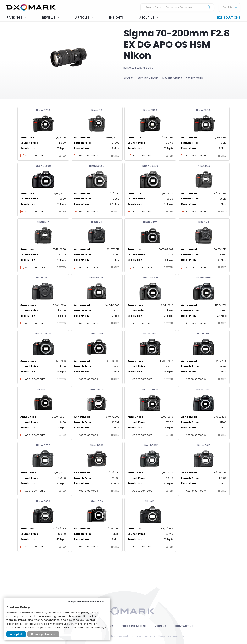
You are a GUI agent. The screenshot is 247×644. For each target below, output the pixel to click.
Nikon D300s (204, 110)
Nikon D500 (43, 278)
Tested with (195, 78)
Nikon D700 (97, 389)
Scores (129, 78)
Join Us (161, 626)
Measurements (172, 78)
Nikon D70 (43, 389)
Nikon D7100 (204, 389)
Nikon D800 (97, 445)
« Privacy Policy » (95, 627)
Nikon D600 (150, 334)
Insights (116, 17)
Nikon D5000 (97, 278)
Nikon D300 (150, 110)
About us (149, 17)
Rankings (17, 17)
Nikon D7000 (150, 389)
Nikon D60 (97, 334)
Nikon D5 (204, 222)
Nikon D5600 (43, 334)
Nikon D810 (204, 445)
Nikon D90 (97, 501)
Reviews (51, 17)
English (227, 8)
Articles (85, 17)
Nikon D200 (43, 110)
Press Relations (134, 626)
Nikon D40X (150, 222)
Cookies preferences (43, 634)
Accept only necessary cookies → (87, 602)
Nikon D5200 (150, 278)
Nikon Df (150, 501)
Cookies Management (173, 636)
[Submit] (209, 7)
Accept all (16, 634)
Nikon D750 (43, 445)
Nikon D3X (43, 222)
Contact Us (184, 626)
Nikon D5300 (204, 278)
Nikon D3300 (97, 166)
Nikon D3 (97, 110)
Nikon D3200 (43, 166)
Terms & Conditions (143, 636)
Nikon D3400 (150, 166)
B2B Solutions (229, 17)
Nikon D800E (150, 445)
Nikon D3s (204, 166)
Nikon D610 (204, 334)
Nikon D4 (97, 222)
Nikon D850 (43, 501)
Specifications (148, 78)
